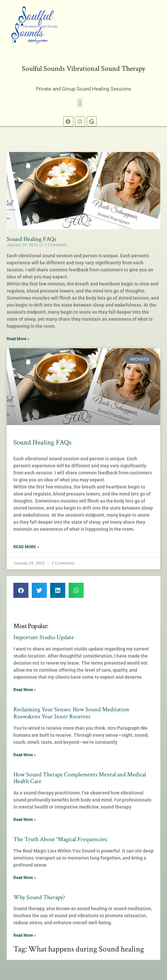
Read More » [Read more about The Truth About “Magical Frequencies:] (25, 878)
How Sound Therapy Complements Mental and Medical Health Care (80, 778)
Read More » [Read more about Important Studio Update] (25, 690)
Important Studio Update (44, 637)
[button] (80, 103)
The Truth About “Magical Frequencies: (61, 839)
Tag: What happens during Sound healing (79, 949)
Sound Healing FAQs (31, 239)
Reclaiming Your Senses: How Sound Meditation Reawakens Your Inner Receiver (71, 713)
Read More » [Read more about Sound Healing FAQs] (18, 339)
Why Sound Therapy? (39, 897)
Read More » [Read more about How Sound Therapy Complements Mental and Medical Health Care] (25, 820)
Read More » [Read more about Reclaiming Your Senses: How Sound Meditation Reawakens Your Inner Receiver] (25, 755)
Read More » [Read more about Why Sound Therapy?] (25, 935)
